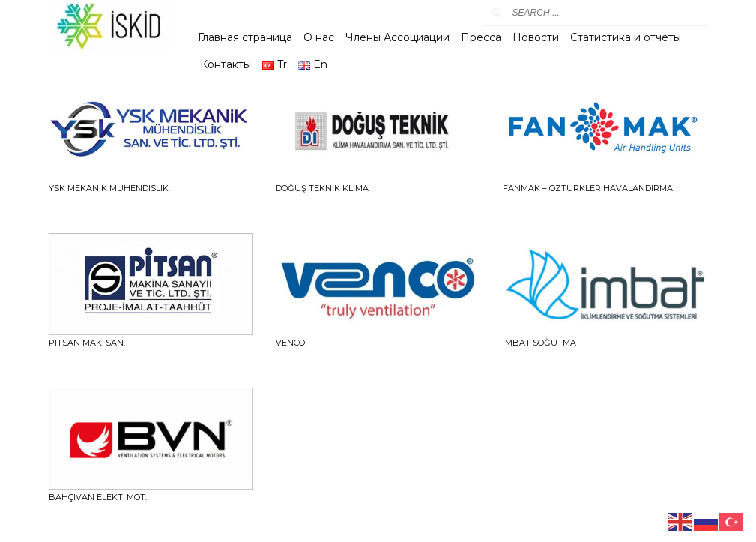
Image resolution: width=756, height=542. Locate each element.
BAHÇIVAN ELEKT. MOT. (98, 497)
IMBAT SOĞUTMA (539, 343)
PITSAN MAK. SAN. (87, 343)
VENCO (290, 343)
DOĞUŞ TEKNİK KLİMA (322, 188)
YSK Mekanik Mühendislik (109, 188)
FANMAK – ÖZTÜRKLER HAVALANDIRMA (588, 188)
